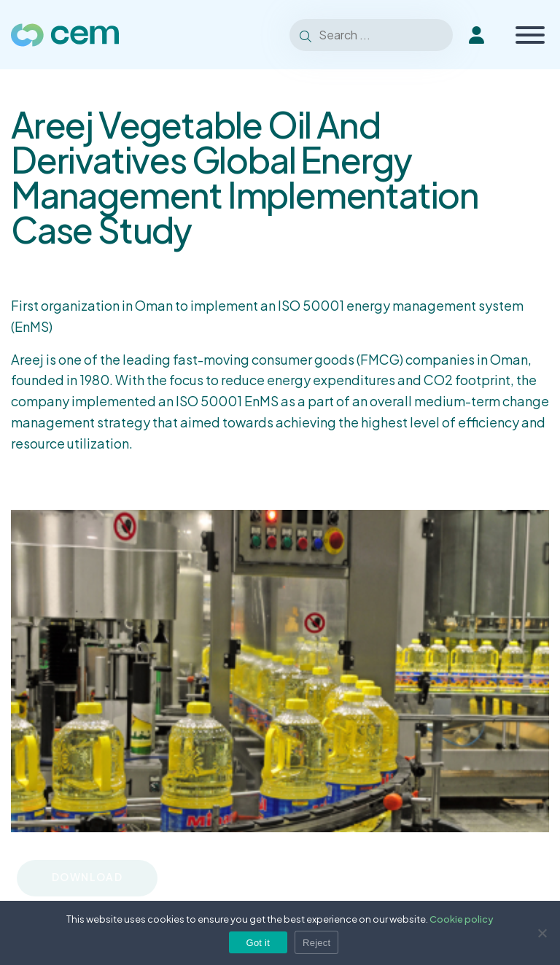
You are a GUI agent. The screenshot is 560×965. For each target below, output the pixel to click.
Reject (316, 943)
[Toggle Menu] (530, 35)
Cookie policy (462, 919)
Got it (258, 943)
